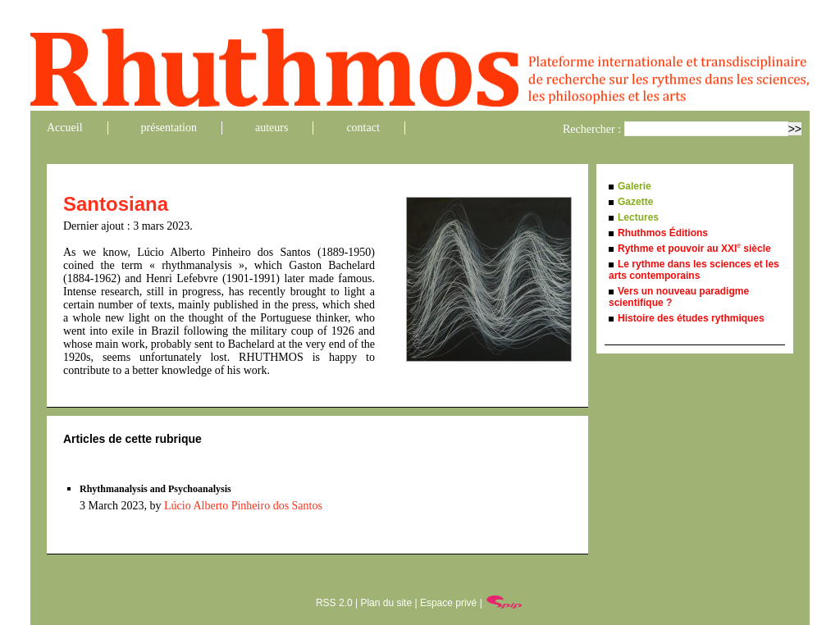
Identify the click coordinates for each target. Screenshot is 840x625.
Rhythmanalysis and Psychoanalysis (155, 489)
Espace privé (448, 603)
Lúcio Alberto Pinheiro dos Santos (243, 506)
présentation (169, 128)
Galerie (635, 186)
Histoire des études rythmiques (691, 318)
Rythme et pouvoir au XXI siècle (694, 249)
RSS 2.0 (334, 603)
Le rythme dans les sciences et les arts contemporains (694, 270)
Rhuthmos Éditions (663, 233)
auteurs (272, 128)
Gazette (635, 202)
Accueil (65, 128)
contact (363, 128)
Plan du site (386, 603)
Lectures (638, 217)
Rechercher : (592, 129)
